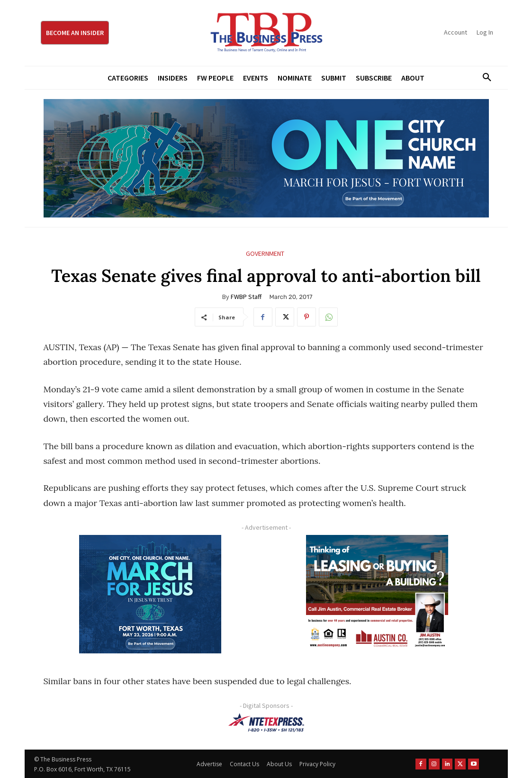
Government (265, 254)
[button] (484, 78)
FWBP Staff (246, 297)
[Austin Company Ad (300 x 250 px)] (377, 594)
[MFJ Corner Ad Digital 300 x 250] (150, 594)
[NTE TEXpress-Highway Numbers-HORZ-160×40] (266, 723)
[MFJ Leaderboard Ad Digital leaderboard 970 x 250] (266, 158)
